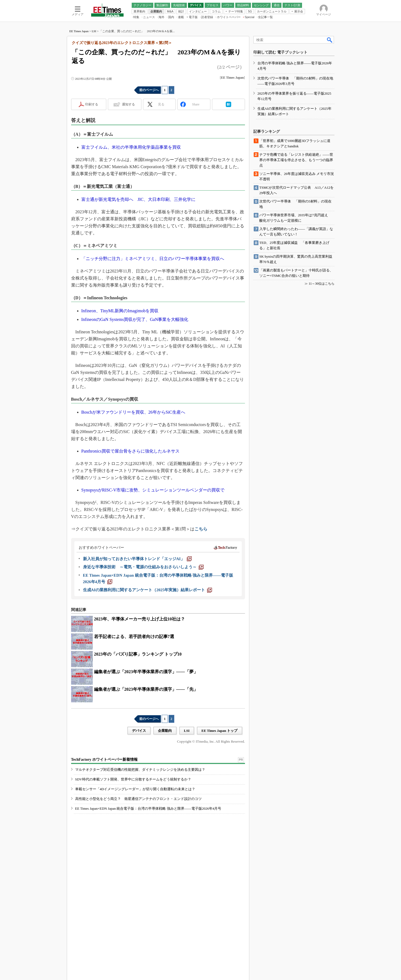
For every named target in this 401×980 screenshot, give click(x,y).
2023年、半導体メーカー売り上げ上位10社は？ (140, 619)
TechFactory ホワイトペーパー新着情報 (104, 760)
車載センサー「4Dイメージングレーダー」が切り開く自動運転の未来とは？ (135, 789)
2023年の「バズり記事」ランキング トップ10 (138, 654)
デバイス (139, 731)
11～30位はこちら (322, 284)
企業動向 (165, 731)
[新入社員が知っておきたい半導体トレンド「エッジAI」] (137, 559)
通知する (128, 104)
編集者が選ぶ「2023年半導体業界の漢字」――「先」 (146, 689)
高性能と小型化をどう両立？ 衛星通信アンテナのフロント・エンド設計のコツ (138, 799)
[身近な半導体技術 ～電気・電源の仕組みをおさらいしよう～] (143, 567)
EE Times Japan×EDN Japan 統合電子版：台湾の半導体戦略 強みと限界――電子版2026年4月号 (148, 808)
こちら (201, 529)
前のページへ (149, 90)
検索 (330, 40)
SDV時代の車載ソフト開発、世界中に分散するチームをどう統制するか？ (133, 779)
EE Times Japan (79, 31)
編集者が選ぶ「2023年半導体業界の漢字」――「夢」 (146, 672)
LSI (94, 31)
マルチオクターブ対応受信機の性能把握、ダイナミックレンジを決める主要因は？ (140, 770)
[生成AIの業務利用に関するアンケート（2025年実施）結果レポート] (148, 590)
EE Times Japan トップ (220, 731)
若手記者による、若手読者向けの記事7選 (134, 637)
